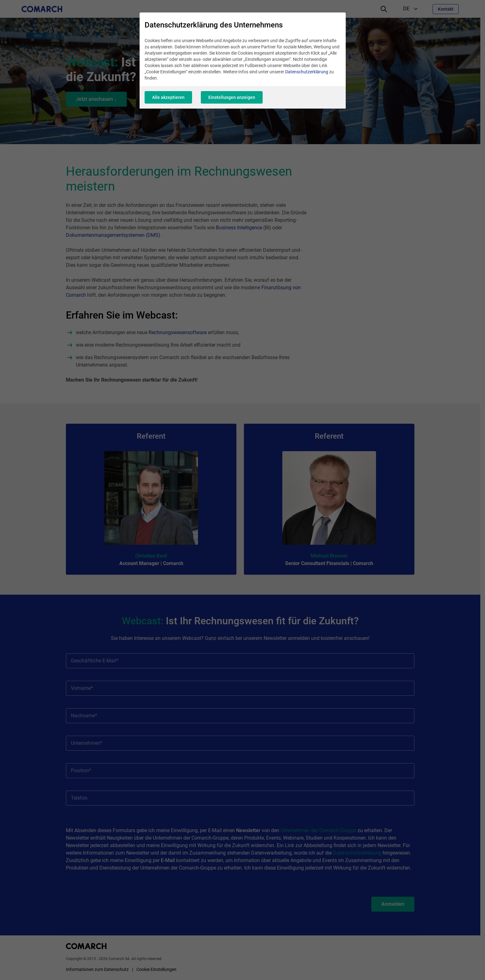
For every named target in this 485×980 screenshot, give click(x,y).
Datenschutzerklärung (307, 72)
